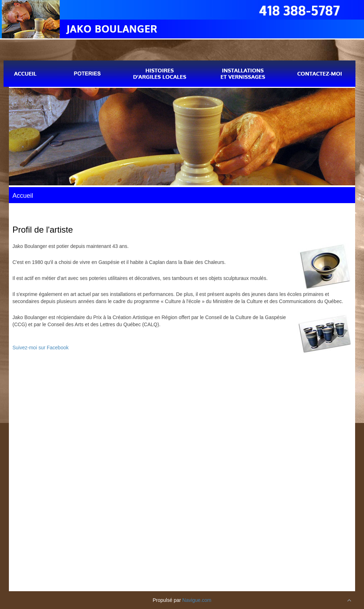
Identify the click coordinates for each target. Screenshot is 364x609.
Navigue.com (197, 600)
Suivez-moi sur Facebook (41, 348)
